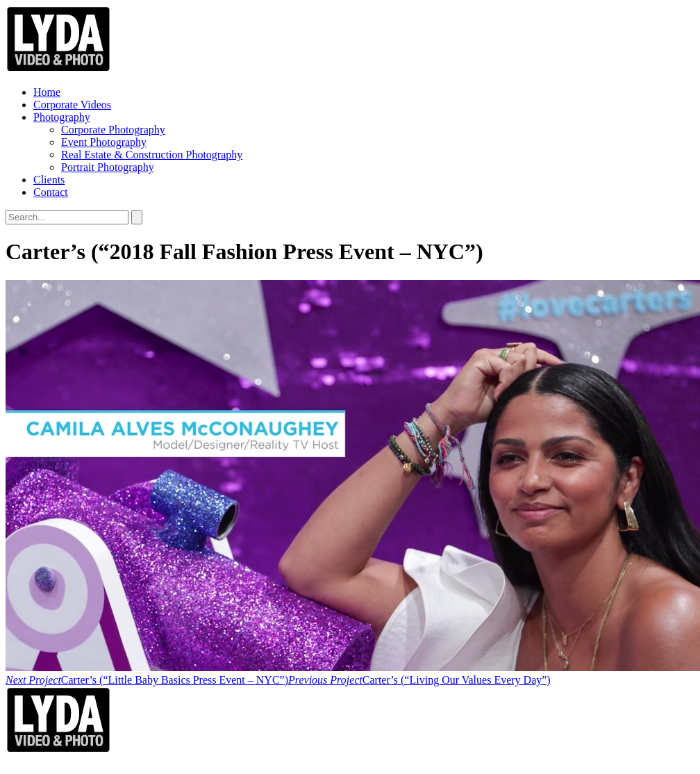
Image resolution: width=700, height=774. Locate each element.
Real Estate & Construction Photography (152, 155)
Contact (51, 192)
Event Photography (104, 142)
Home (47, 92)
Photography (62, 117)
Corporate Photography (113, 130)
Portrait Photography (108, 167)
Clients (49, 180)
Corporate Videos (72, 105)
